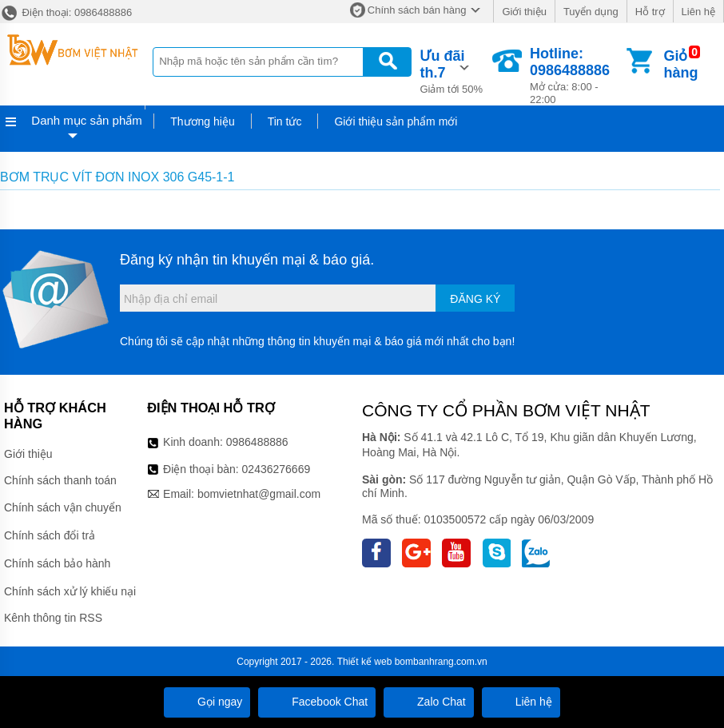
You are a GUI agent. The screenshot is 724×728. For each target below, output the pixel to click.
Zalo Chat (429, 702)
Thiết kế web (365, 662)
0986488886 (257, 442)
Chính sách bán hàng (417, 10)
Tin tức (285, 121)
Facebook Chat (317, 702)
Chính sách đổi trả (50, 535)
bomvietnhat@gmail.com (259, 494)
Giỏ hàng (680, 64)
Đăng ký (475, 299)
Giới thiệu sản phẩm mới (396, 121)
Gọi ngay (207, 702)
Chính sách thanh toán (60, 480)
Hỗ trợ (650, 12)
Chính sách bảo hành (57, 563)
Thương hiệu (202, 121)
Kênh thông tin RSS (53, 618)
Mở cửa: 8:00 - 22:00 (577, 76)
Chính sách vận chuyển (63, 507)
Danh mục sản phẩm (86, 120)
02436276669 (276, 469)
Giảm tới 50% (455, 70)
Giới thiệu (524, 12)
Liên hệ (698, 12)
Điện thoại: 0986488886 (66, 12)
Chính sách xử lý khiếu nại (70, 591)
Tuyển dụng (591, 12)
